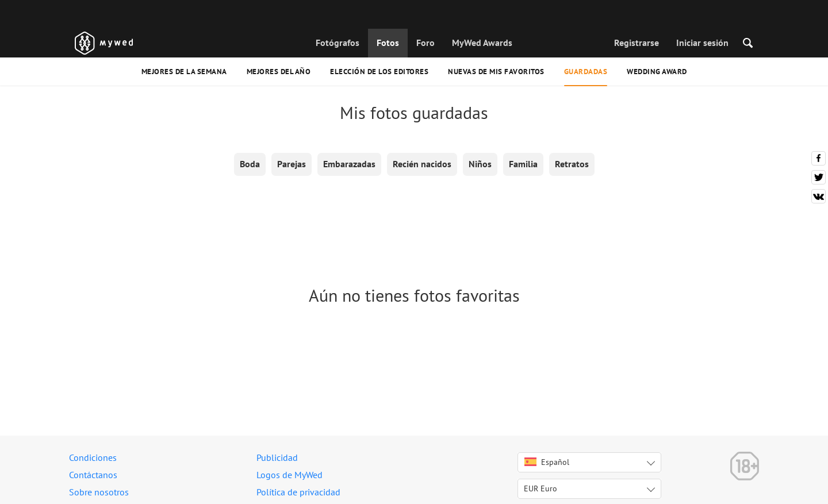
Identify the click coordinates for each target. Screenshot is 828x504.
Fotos (388, 43)
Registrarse (637, 43)
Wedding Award (657, 72)
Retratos (572, 164)
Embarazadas (349, 164)
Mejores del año (279, 72)
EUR (540, 488)
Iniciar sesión (702, 43)
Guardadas (586, 72)
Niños (480, 164)
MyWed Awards (482, 43)
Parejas (292, 164)
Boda (250, 164)
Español (547, 462)
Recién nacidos (422, 164)
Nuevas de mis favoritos (496, 72)
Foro (425, 43)
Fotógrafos (338, 43)
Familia (523, 164)
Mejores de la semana (184, 72)
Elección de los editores (379, 72)
